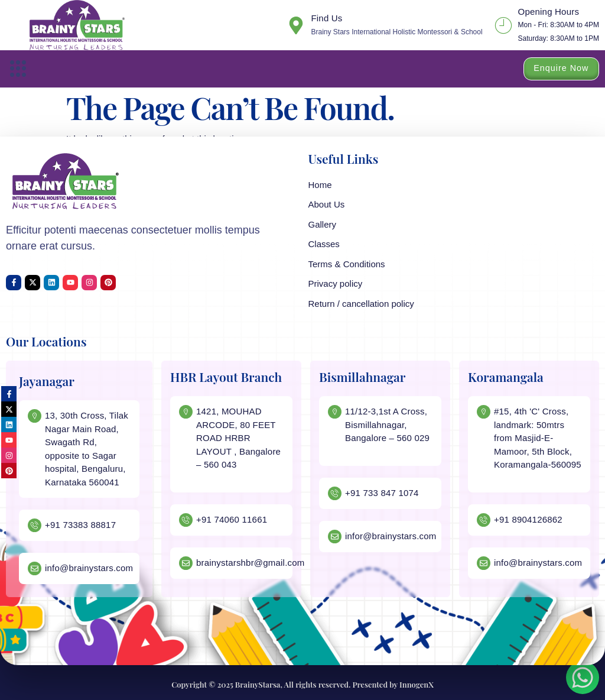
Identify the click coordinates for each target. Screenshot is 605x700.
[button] (18, 69)
